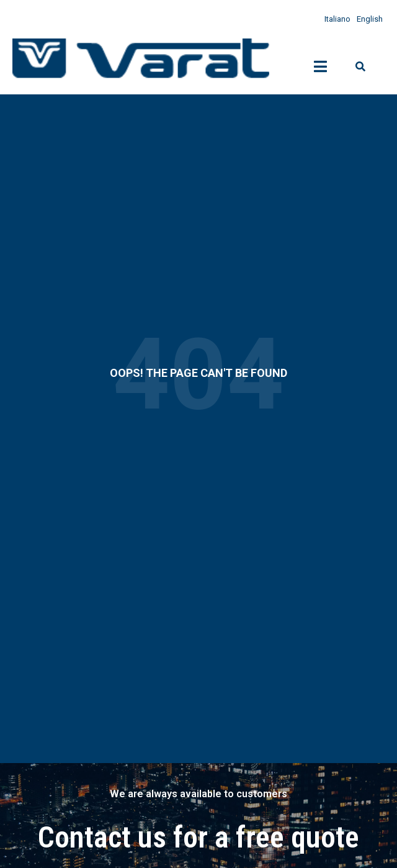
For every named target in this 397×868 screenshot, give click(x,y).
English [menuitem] (370, 19)
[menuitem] (334, 19)
